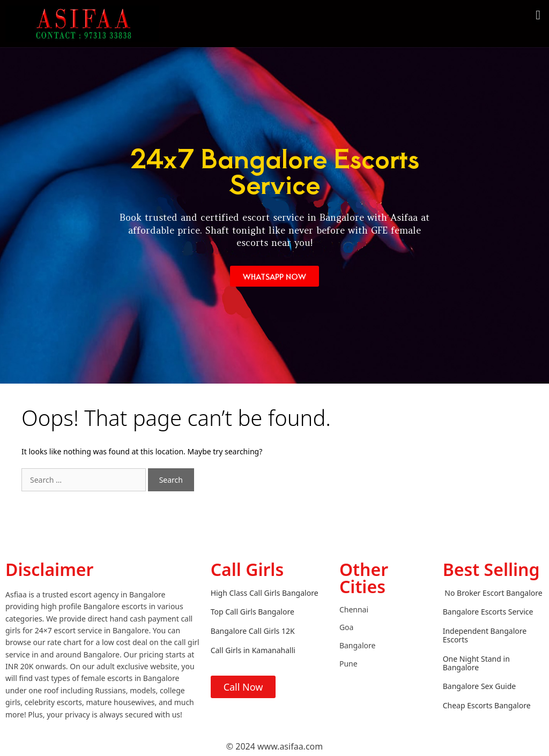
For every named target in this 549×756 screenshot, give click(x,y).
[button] (538, 15)
